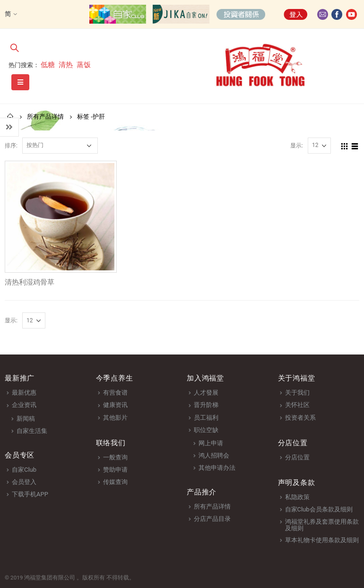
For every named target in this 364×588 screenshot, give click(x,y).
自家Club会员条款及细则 (319, 509)
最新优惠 (24, 393)
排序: (11, 146)
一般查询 (115, 457)
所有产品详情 (212, 506)
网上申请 (211, 443)
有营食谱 (115, 393)
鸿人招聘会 (214, 455)
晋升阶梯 (206, 405)
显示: (297, 146)
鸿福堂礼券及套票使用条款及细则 (322, 525)
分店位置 (297, 457)
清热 (66, 65)
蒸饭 (84, 65)
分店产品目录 (212, 519)
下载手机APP (30, 494)
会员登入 (24, 482)
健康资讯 (115, 405)
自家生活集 (32, 431)
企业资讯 (24, 405)
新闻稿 (26, 419)
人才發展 (206, 393)
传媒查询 (115, 482)
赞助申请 (115, 470)
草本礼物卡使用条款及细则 (322, 540)
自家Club (24, 470)
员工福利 (206, 418)
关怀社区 (297, 405)
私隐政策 (297, 497)
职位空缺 (206, 430)
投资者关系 (300, 418)
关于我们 (297, 393)
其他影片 (115, 418)
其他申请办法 (217, 468)
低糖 (48, 65)
